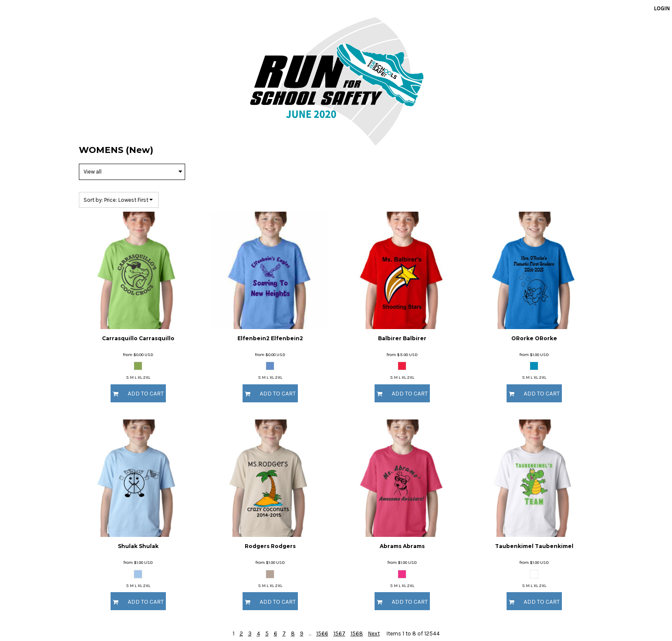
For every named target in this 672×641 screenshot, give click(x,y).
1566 (322, 634)
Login (662, 8)
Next (374, 634)
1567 (339, 634)
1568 (357, 634)
